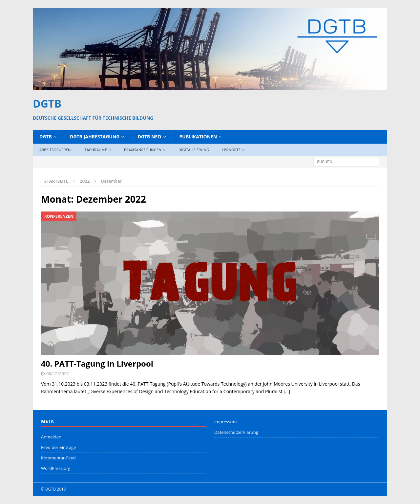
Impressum (226, 422)
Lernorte (231, 150)
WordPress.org (56, 468)
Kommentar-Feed (58, 458)
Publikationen (198, 137)
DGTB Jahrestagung (95, 137)
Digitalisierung (194, 150)
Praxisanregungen (143, 150)
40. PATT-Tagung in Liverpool (97, 363)
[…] (287, 391)
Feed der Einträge (59, 447)
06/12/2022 (58, 373)
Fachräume (96, 150)
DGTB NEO (149, 137)
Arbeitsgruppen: (55, 150)
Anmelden (51, 437)
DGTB (46, 137)
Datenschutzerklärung (236, 432)
